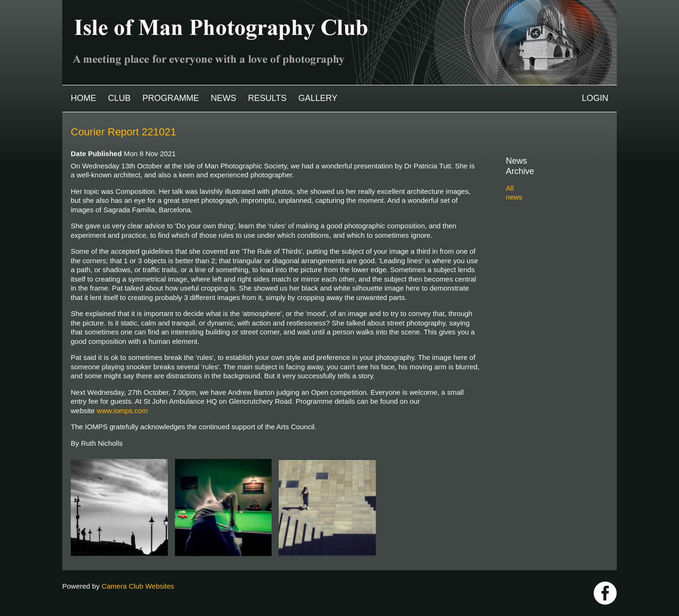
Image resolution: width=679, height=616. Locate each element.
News (224, 98)
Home (83, 98)
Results (267, 98)
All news (519, 178)
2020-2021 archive (546, 249)
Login (595, 98)
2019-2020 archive (546, 260)
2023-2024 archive (546, 216)
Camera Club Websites (138, 586)
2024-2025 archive (546, 205)
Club (119, 98)
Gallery (318, 98)
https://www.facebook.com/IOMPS (605, 593)
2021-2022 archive (546, 238)
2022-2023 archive (546, 227)
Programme (171, 98)
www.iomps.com (122, 411)
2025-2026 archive (546, 194)
